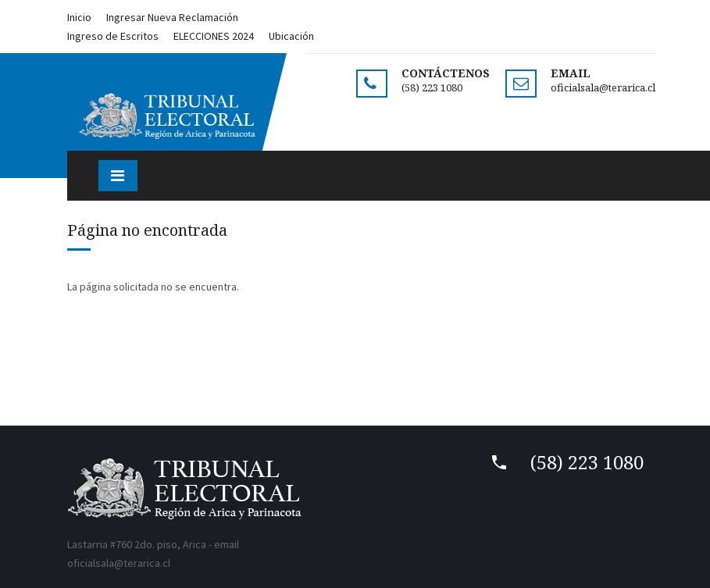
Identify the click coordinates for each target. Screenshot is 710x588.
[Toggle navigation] (118, 176)
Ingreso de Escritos (113, 36)
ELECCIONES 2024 (214, 36)
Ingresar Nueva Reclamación (172, 17)
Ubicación (291, 36)
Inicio (79, 17)
